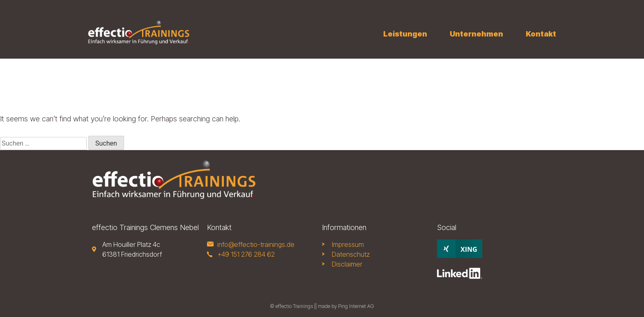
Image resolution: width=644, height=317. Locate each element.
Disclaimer (347, 264)
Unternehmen (476, 34)
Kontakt (541, 34)
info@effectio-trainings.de (256, 244)
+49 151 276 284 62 (246, 254)
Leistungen (405, 34)
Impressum (348, 244)
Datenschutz (351, 254)
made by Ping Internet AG (346, 306)
